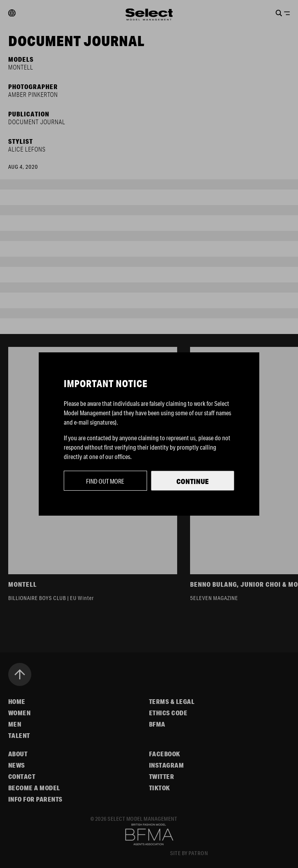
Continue (193, 481)
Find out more (105, 481)
